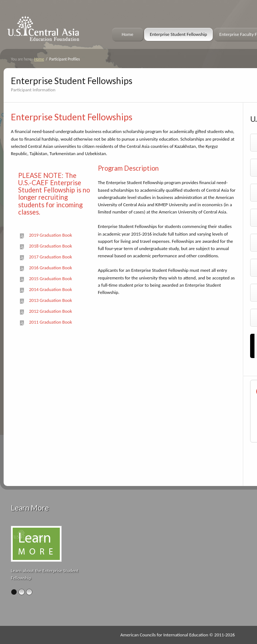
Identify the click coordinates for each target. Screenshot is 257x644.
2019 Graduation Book (51, 235)
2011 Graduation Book (51, 322)
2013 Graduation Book (51, 300)
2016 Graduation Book (51, 268)
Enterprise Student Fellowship (178, 34)
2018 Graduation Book (51, 246)
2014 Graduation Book (51, 290)
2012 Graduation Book (51, 311)
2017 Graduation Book (51, 257)
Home (128, 34)
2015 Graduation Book (51, 279)
